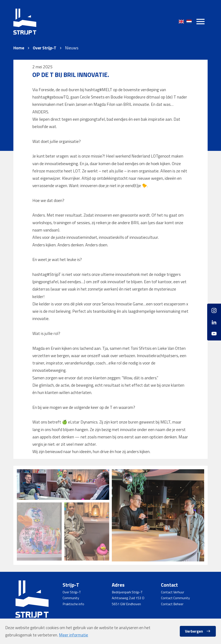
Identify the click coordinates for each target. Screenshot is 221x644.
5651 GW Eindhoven (126, 604)
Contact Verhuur (173, 592)
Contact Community (175, 598)
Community (71, 598)
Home (19, 48)
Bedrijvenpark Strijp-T (127, 592)
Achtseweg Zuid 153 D (128, 598)
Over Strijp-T (45, 48)
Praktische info (73, 604)
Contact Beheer (172, 604)
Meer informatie (73, 635)
